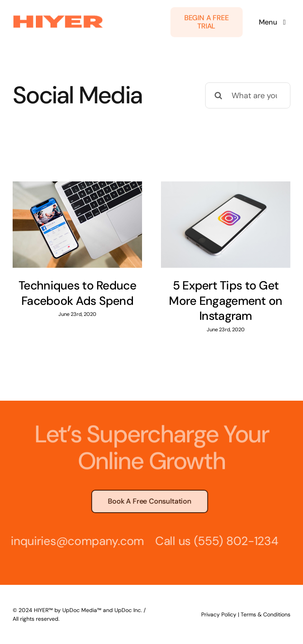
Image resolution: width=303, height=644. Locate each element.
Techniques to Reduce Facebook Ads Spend (77, 293)
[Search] (218, 95)
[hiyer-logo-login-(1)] (58, 16)
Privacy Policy (219, 614)
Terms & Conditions (266, 614)
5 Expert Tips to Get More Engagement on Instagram (225, 301)
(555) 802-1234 (234, 541)
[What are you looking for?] (248, 95)
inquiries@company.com (76, 541)
